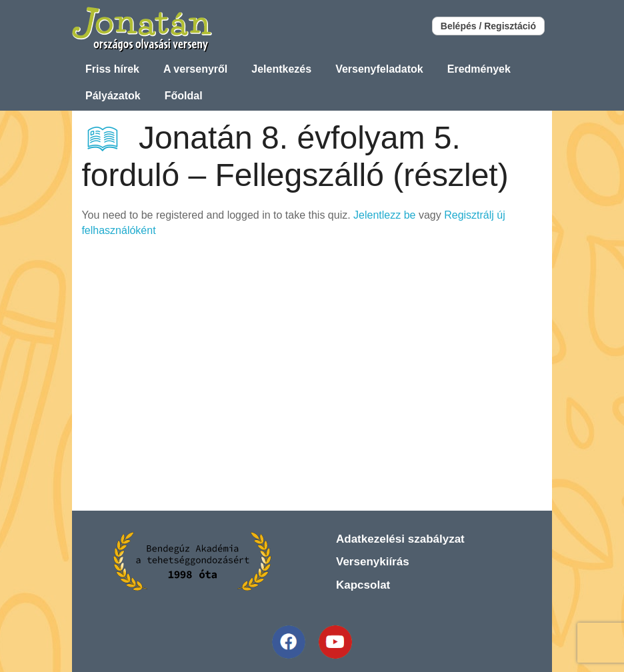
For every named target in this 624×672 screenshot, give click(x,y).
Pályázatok (113, 96)
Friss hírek (112, 69)
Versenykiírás (373, 562)
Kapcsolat (363, 585)
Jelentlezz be (384, 215)
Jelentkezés (281, 69)
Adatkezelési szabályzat (400, 539)
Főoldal (184, 96)
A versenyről (195, 69)
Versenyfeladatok (379, 69)
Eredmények (479, 69)
